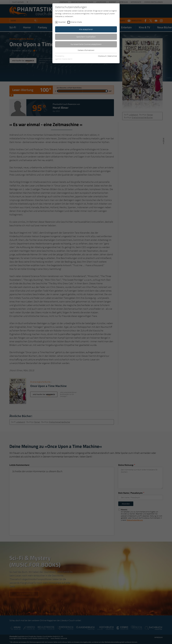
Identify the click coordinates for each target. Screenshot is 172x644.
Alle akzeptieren (86, 29)
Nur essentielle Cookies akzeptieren (86, 44)
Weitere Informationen (86, 50)
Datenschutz (112, 56)
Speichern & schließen (86, 37)
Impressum (102, 56)
